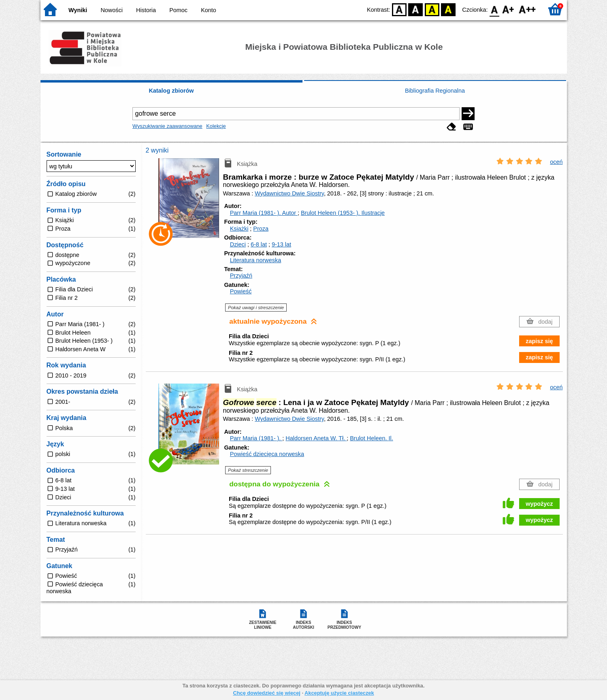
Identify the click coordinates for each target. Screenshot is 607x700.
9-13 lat (281, 244)
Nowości (111, 10)
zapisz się (539, 341)
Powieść (241, 291)
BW (416, 9)
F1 (508, 9)
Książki (239, 229)
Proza (261, 229)
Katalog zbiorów (171, 91)
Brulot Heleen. (371, 438)
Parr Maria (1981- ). (264, 213)
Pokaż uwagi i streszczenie (256, 308)
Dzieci (238, 244)
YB (432, 9)
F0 (495, 9)
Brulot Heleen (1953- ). (343, 213)
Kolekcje (216, 126)
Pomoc (178, 10)
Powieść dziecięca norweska (267, 454)
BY (448, 9)
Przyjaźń (241, 276)
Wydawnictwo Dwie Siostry (289, 193)
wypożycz (539, 504)
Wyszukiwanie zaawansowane (167, 126)
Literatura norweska (256, 260)
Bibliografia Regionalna (435, 91)
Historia (146, 10)
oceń (556, 162)
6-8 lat (259, 244)
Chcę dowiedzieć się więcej (266, 693)
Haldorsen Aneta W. (316, 438)
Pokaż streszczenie (248, 470)
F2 (527, 9)
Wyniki (78, 10)
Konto (209, 10)
